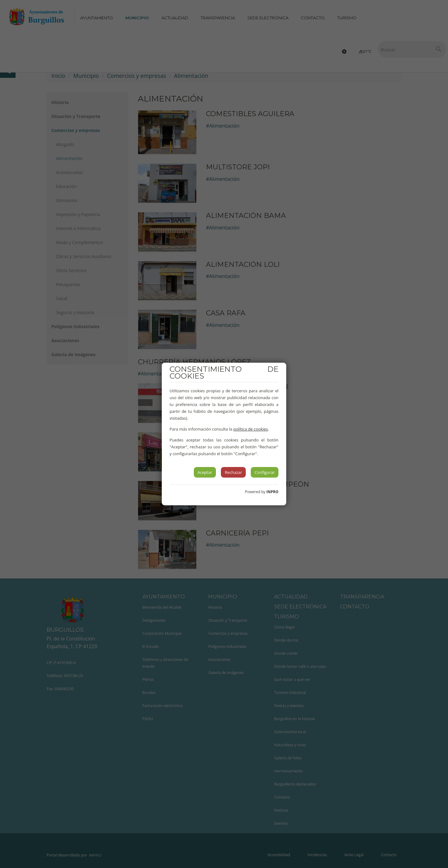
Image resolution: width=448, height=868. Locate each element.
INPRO (272, 492)
